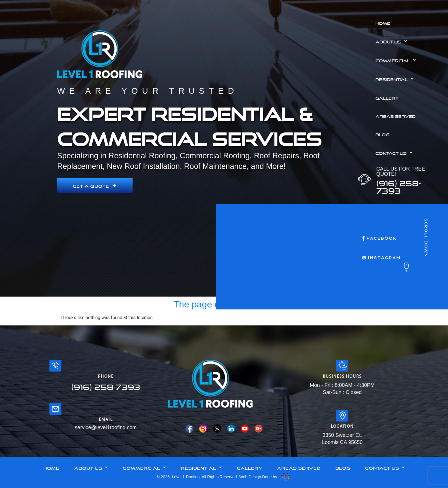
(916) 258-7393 (399, 185)
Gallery (387, 97)
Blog (382, 134)
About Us (393, 41)
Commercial (397, 60)
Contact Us (395, 153)
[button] (410, 41)
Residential (396, 79)
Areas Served (395, 116)
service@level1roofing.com (106, 427)
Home (383, 23)
